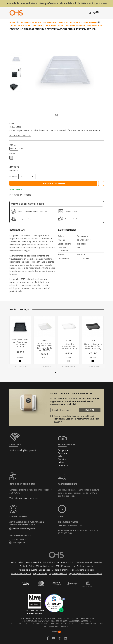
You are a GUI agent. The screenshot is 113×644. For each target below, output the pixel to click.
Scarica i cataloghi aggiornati (23, 450)
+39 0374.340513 (19, 539)
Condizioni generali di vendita (88, 562)
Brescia (62, 453)
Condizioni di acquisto (21, 574)
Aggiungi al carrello (53, 183)
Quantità (13, 176)
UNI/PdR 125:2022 (35, 613)
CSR (58, 566)
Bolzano (63, 465)
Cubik (12, 123)
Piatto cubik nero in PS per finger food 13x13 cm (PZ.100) (93, 346)
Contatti (23, 566)
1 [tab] (55, 373)
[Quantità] (27, 176)
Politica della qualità (28, 570)
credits (56, 632)
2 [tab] (58, 373)
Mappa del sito (68, 566)
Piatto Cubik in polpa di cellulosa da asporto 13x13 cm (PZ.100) (44, 347)
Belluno (63, 462)
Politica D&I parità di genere (41, 566)
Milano (62, 456)
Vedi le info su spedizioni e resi (24, 498)
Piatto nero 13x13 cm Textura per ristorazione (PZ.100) (20, 343)
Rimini (62, 459)
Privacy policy (17, 562)
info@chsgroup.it (19, 543)
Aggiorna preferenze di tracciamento (85, 574)
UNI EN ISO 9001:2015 (35, 610)
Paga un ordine (40, 574)
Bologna (63, 450)
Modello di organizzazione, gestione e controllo (73, 570)
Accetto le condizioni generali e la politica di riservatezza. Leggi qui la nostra (76, 419)
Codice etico (44, 570)
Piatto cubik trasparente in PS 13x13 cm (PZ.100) (69, 346)
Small (22, 149)
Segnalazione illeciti (58, 574)
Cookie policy (67, 562)
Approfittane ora (94, 3)
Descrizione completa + (20, 136)
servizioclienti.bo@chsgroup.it (24, 529)
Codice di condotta (85, 566)
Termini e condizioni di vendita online (42, 562)
